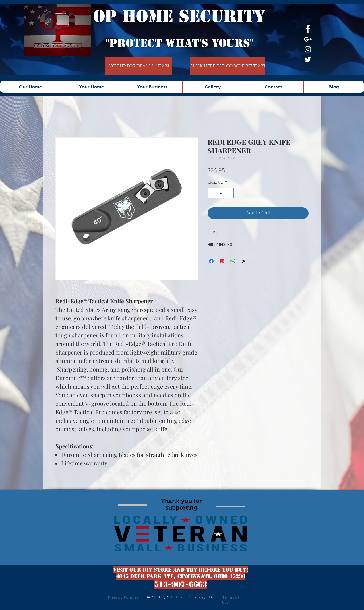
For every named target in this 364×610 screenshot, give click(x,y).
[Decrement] (212, 193)
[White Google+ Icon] (308, 39)
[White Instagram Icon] (308, 49)
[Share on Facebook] (211, 261)
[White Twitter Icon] (308, 60)
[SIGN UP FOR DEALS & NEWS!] (138, 66)
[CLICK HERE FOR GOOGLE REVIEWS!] (227, 66)
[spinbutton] (221, 193)
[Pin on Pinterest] (222, 261)
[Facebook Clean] (308, 29)
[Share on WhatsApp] (233, 261)
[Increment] (229, 193)
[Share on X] (244, 261)
